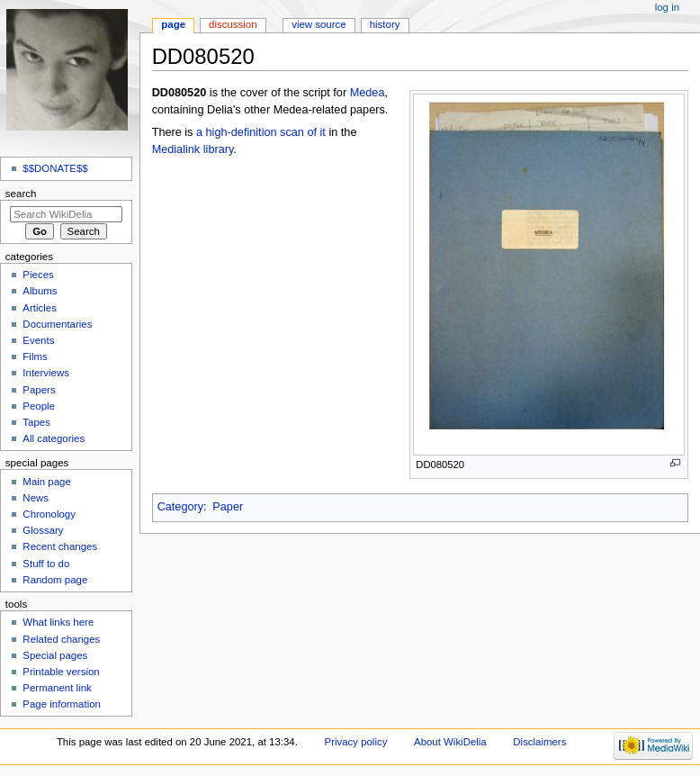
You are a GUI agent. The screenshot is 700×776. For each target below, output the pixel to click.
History (385, 24)
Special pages (55, 655)
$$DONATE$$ (55, 168)
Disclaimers (539, 742)
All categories (54, 438)
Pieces (38, 275)
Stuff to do (46, 564)
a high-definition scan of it (261, 132)
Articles (40, 308)
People (39, 406)
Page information (62, 704)
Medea (368, 93)
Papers (39, 390)
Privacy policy (356, 742)
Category (180, 507)
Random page (55, 580)
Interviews (46, 373)
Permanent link (57, 688)
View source (319, 24)
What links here (58, 622)
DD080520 (179, 93)
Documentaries (57, 324)
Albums (40, 291)
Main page (47, 482)
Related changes (61, 639)
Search (21, 194)
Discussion (233, 24)
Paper (228, 507)
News (36, 498)
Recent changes (60, 546)
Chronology (49, 514)
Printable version (61, 672)
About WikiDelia (450, 742)
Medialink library (193, 149)
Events (38, 340)
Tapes (36, 422)
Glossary (43, 530)
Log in (667, 7)
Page (173, 24)
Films (35, 356)
